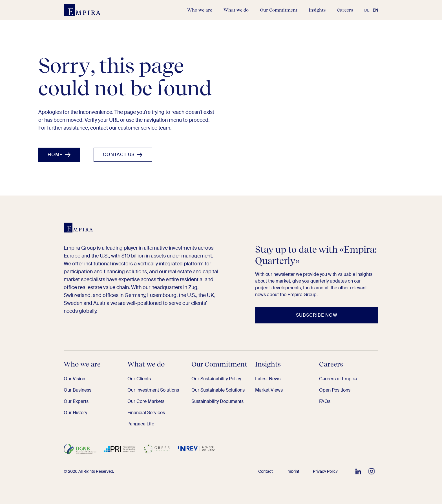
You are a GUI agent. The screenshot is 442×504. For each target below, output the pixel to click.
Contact (266, 471)
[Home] (59, 155)
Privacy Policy (325, 471)
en (375, 10)
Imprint (293, 471)
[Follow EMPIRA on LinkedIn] (358, 471)
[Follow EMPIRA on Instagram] (372, 471)
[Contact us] (123, 155)
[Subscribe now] (317, 315)
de (367, 10)
